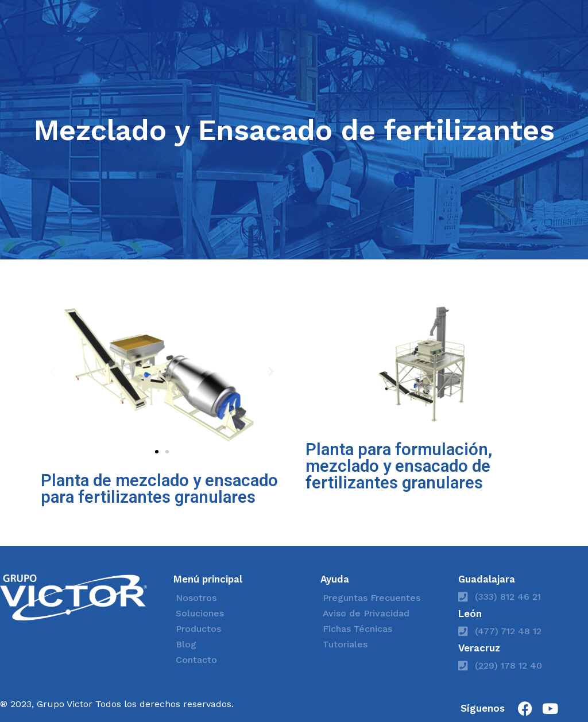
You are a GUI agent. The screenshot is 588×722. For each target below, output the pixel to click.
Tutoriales (345, 644)
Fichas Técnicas (357, 629)
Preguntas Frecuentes (372, 598)
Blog (186, 644)
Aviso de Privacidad (366, 613)
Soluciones (200, 613)
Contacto (196, 660)
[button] (52, 372)
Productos (198, 629)
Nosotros (196, 598)
